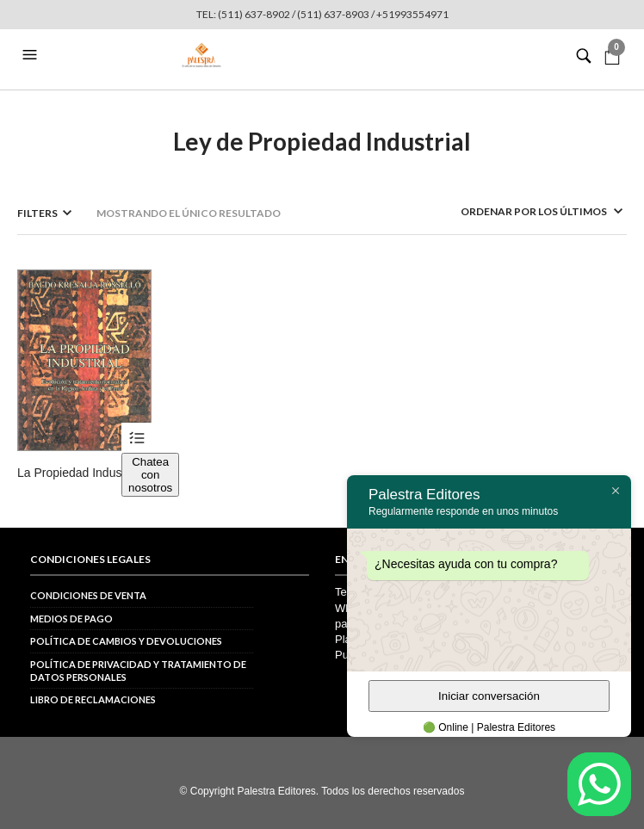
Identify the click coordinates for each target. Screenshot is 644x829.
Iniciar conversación (489, 696)
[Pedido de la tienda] (519, 211)
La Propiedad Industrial (79, 473)
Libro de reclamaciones (93, 699)
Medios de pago (71, 619)
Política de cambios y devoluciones (126, 641)
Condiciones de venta (88, 595)
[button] (32, 55)
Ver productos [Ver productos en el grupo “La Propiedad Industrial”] (136, 438)
